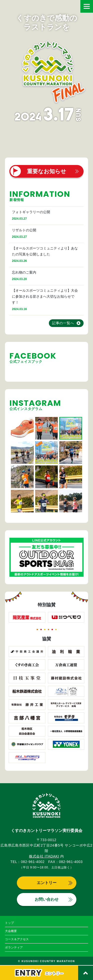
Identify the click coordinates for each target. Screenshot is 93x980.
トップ (9, 923)
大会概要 (11, 931)
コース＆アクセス (17, 939)
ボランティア (14, 947)
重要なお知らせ (47, 171)
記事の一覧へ (63, 323)
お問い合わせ (47, 899)
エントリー (47, 883)
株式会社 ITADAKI (44, 856)
